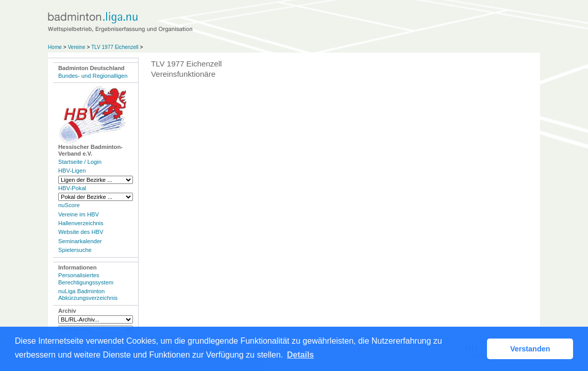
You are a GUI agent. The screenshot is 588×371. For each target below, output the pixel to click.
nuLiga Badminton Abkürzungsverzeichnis (88, 294)
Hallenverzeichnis (81, 223)
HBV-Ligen (72, 171)
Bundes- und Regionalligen (93, 76)
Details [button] (300, 355)
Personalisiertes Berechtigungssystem (86, 279)
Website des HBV (81, 232)
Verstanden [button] (530, 349)
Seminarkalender (80, 241)
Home (55, 47)
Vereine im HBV (79, 214)
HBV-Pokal (72, 188)
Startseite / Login (80, 162)
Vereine (76, 47)
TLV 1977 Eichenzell (115, 47)
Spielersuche (75, 250)
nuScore (69, 205)
